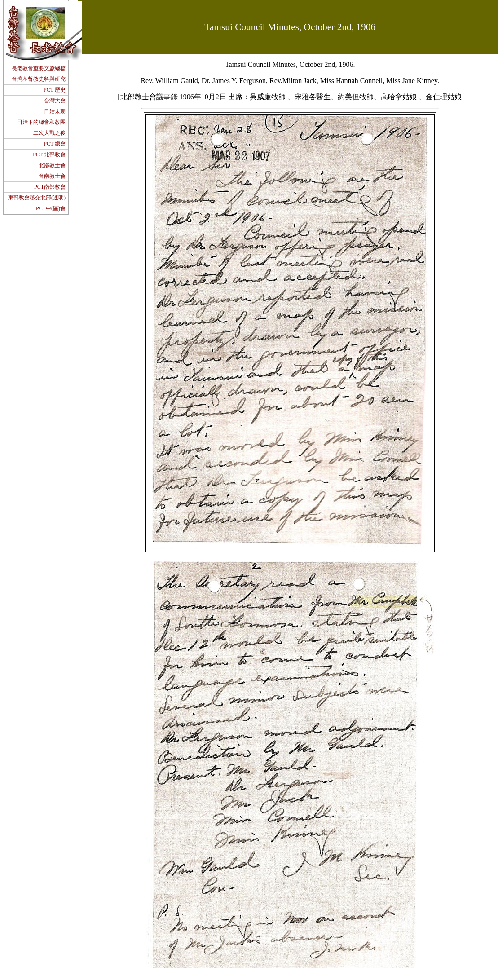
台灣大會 (55, 101)
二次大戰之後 (49, 133)
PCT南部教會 (50, 187)
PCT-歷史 (55, 90)
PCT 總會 (55, 144)
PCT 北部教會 (49, 155)
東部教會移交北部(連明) (37, 198)
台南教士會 (52, 176)
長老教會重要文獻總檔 (39, 68)
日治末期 (55, 111)
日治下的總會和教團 (41, 122)
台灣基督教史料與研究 (39, 79)
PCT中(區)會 (51, 208)
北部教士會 (52, 165)
